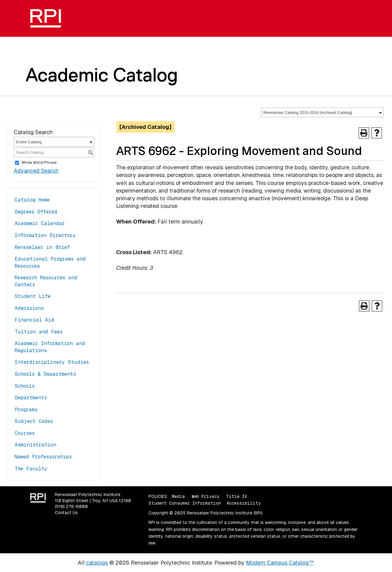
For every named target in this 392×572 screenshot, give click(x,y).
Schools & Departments (45, 374)
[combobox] (322, 112)
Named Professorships (43, 457)
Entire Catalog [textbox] (29, 142)
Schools (25, 386)
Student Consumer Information (185, 503)
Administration (36, 445)
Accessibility (244, 503)
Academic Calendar (40, 223)
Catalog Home (32, 200)
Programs (26, 410)
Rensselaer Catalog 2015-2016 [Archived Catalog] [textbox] (308, 113)
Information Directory (45, 235)
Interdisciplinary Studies (52, 362)
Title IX (236, 496)
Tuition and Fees (39, 332)
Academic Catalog (102, 75)
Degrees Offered (36, 212)
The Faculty (31, 469)
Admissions (29, 308)
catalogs (97, 563)
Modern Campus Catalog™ (280, 563)
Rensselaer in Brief (42, 247)
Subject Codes (34, 421)
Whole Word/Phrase (39, 163)
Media (178, 496)
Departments (31, 398)
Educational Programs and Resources (50, 262)
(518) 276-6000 (71, 506)
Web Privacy (205, 496)
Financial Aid (34, 320)
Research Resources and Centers (46, 281)
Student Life (33, 296)
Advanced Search (36, 171)
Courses (25, 433)
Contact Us (66, 513)
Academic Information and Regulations (50, 347)
